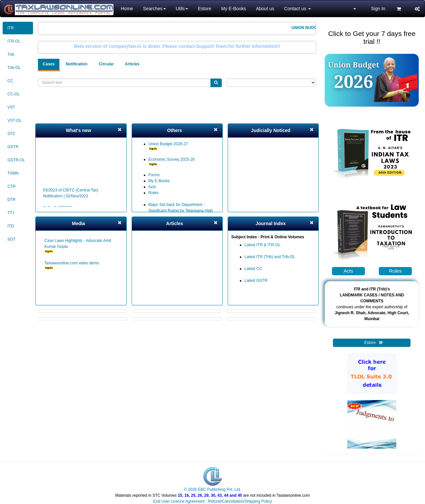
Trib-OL (14, 68)
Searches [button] (154, 9)
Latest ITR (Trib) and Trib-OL (270, 257)
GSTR (13, 147)
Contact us (297, 9)
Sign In (378, 9)
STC (12, 134)
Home (127, 9)
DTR (12, 200)
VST (11, 107)
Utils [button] (182, 9)
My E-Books (233, 9)
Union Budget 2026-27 (168, 146)
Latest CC (253, 269)
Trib (11, 54)
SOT (12, 239)
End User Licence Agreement (179, 501)
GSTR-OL (16, 160)
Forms (154, 175)
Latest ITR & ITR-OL (262, 245)
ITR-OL (14, 41)
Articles (132, 64)
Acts (152, 187)
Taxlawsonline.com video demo (72, 265)
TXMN (13, 173)
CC (10, 81)
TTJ (11, 213)
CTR (12, 186)
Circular (106, 64)
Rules (154, 193)
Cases (49, 64)
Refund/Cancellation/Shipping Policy (240, 501)
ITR (11, 28)
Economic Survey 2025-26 (172, 162)
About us (265, 9)
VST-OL (15, 120)
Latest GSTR (256, 281)
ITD (11, 226)
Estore (205, 9)
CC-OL (14, 94)
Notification (77, 64)
